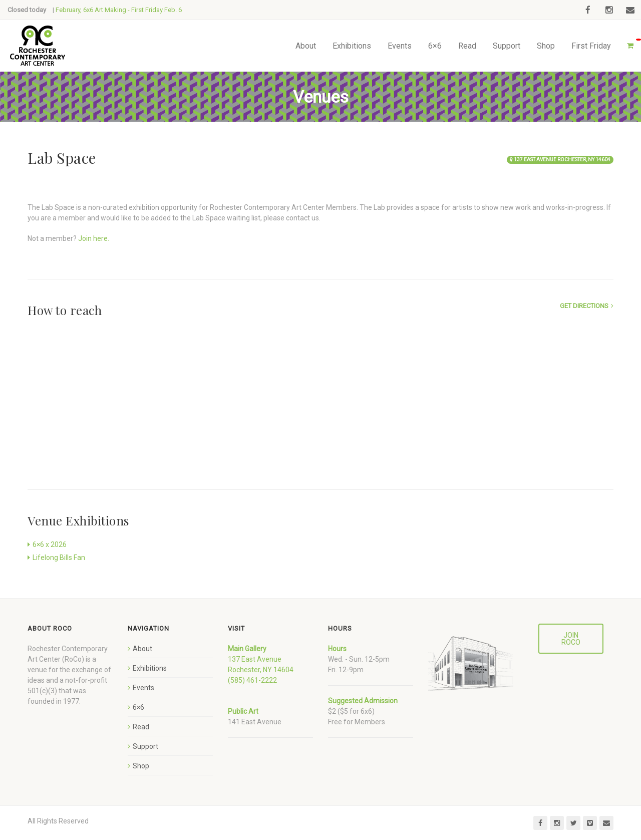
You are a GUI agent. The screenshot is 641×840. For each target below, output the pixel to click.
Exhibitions (352, 46)
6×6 (435, 46)
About (306, 46)
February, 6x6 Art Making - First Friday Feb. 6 (119, 10)
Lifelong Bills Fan (59, 557)
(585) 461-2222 (252, 680)
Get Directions (584, 306)
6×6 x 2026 (50, 544)
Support (507, 46)
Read (467, 46)
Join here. (94, 238)
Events (400, 46)
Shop (546, 46)
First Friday (591, 46)
